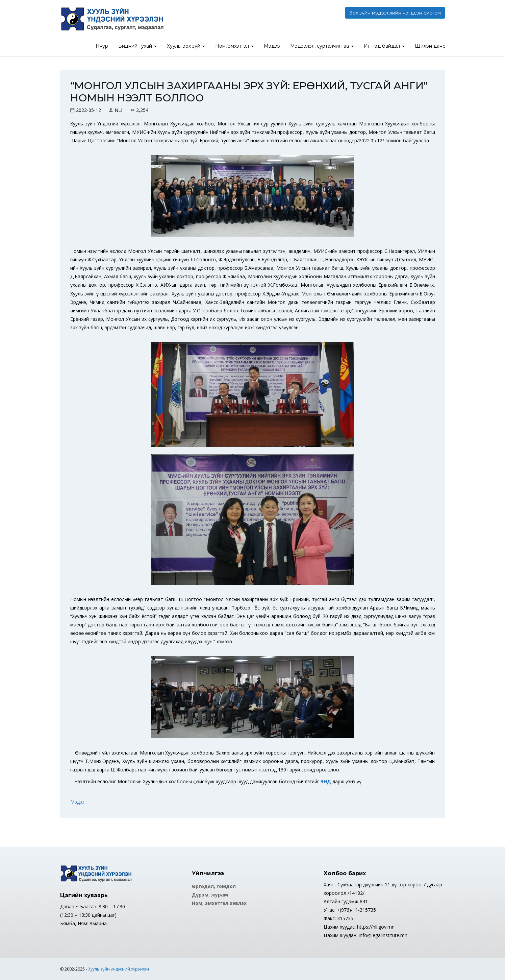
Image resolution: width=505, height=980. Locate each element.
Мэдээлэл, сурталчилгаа (322, 46)
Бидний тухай (137, 46)
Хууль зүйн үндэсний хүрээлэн (119, 969)
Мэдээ (272, 46)
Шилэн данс (430, 46)
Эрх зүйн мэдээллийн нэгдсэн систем (395, 13)
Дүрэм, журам (210, 895)
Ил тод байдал (384, 46)
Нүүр (102, 46)
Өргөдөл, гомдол (214, 886)
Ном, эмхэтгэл (234, 46)
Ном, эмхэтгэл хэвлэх (219, 903)
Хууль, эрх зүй (186, 46)
